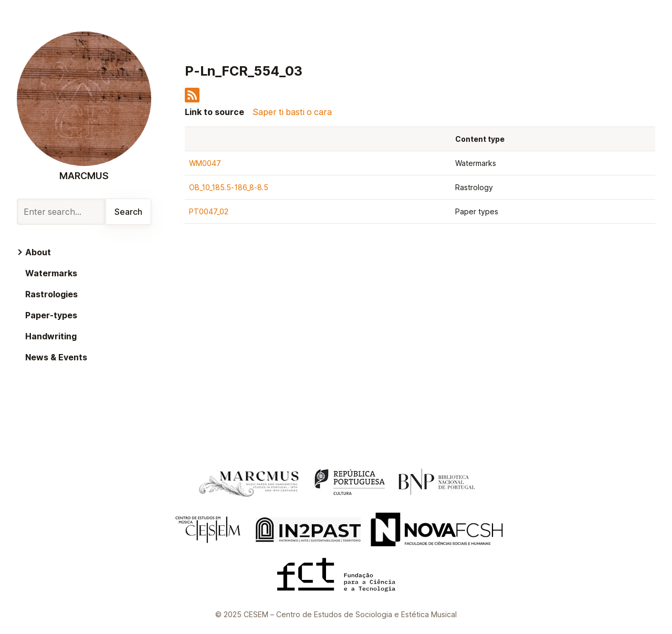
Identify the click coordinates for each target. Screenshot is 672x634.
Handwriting (51, 336)
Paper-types (51, 315)
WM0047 (205, 163)
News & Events (56, 357)
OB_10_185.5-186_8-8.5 (229, 187)
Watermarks (51, 273)
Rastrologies (51, 294)
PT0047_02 (209, 211)
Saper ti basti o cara (292, 112)
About (38, 252)
